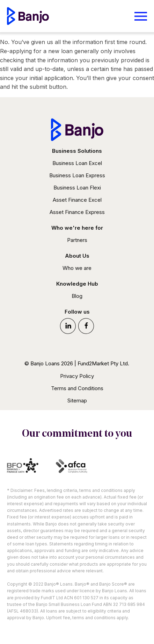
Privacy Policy (77, 376)
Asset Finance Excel (77, 200)
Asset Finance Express (77, 212)
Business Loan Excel (77, 163)
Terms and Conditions (77, 388)
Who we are (77, 268)
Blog (77, 296)
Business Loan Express (77, 175)
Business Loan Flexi (77, 188)
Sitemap (77, 400)
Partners (77, 240)
